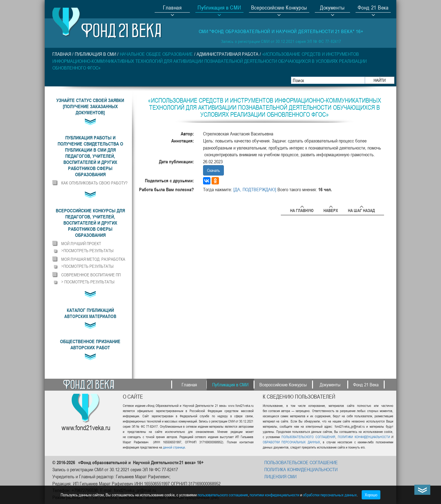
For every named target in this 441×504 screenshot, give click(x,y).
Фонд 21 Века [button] (373, 8)
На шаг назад (361, 209)
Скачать (213, 170)
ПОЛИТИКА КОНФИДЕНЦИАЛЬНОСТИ (301, 469)
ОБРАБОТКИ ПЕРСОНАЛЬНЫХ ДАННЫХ (291, 442)
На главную (302, 209)
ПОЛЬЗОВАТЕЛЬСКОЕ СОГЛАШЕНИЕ (301, 462)
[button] (90, 156)
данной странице (174, 447)
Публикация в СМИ (95, 54)
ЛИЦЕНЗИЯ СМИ (280, 476)
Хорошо (371, 495)
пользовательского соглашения (223, 495)
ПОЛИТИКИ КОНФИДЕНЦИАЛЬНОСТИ (364, 437)
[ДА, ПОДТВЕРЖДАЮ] (255, 189)
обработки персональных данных (330, 495)
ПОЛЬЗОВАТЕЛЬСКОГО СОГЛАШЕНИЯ (308, 437)
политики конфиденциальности (274, 495)
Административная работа (228, 54)
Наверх (331, 209)
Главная (172, 8)
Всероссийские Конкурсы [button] (279, 8)
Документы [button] (332, 8)
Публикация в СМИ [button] (219, 8)
